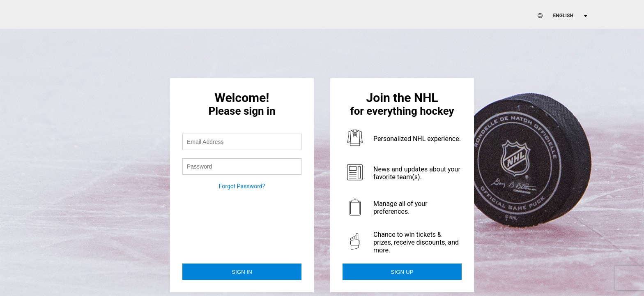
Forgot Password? (242, 186)
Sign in (242, 272)
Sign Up (402, 272)
